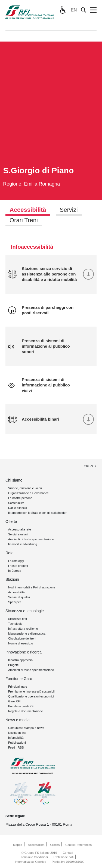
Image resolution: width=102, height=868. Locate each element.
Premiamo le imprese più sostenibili (32, 691)
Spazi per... (16, 602)
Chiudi (88, 466)
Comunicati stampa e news (26, 728)
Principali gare (18, 687)
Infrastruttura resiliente (23, 629)
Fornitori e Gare (19, 679)
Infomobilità (16, 738)
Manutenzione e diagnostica (27, 634)
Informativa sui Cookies (30, 862)
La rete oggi (16, 561)
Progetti (13, 665)
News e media (18, 720)
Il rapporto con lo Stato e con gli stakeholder (37, 513)
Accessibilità (16, 592)
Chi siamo (14, 480)
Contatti (68, 853)
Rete (10, 553)
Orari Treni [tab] (24, 220)
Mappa (18, 845)
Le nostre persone (20, 498)
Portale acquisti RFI (21, 706)
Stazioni (12, 579)
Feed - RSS (16, 747)
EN (74, 10)
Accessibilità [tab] (28, 210)
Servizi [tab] (69, 210)
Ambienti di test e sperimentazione (31, 539)
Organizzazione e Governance (28, 493)
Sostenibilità (16, 503)
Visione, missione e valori (25, 488)
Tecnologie (15, 624)
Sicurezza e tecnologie (25, 611)
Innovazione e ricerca (24, 652)
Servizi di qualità (19, 597)
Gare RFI (14, 701)
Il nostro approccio (20, 660)
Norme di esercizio (21, 643)
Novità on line (17, 733)
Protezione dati (64, 857)
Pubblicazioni (17, 743)
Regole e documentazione (26, 711)
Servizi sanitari (18, 534)
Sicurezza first (18, 619)
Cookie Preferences (78, 845)
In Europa (15, 571)
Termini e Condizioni (34, 857)
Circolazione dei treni (22, 638)
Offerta (11, 521)
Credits (55, 845)
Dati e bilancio (18, 508)
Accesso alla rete (20, 529)
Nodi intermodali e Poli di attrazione (32, 587)
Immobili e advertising (23, 544)
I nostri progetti (18, 566)
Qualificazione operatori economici (31, 696)
